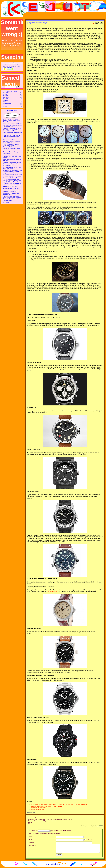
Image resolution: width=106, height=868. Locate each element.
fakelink (5, 94)
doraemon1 (6, 99)
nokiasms (6, 100)
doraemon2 (6, 96)
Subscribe (89, 840)
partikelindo (6, 97)
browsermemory (7, 103)
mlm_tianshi (6, 93)
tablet (5, 102)
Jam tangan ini (52, 591)
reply (97, 826)
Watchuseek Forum (37, 809)
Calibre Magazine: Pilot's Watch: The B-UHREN (46, 806)
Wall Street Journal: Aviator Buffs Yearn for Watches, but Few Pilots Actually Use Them (59, 804)
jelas (4, 105)
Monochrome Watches (38, 808)
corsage (5, 106)
